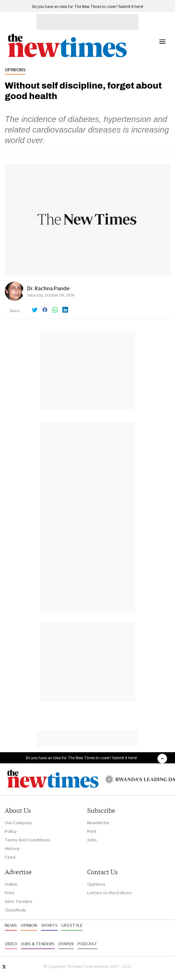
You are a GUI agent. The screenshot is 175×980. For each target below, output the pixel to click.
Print (92, 831)
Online (11, 884)
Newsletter (98, 823)
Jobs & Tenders (38, 944)
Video (11, 944)
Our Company (18, 823)
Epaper (66, 944)
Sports (49, 925)
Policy (11, 831)
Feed (10, 857)
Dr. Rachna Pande (48, 288)
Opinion (29, 925)
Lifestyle (72, 925)
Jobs (92, 840)
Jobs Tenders (19, 901)
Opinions (15, 70)
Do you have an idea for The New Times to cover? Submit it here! (88, 7)
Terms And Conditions (27, 840)
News (11, 925)
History (12, 848)
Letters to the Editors (109, 893)
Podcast (87, 944)
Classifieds (15, 910)
